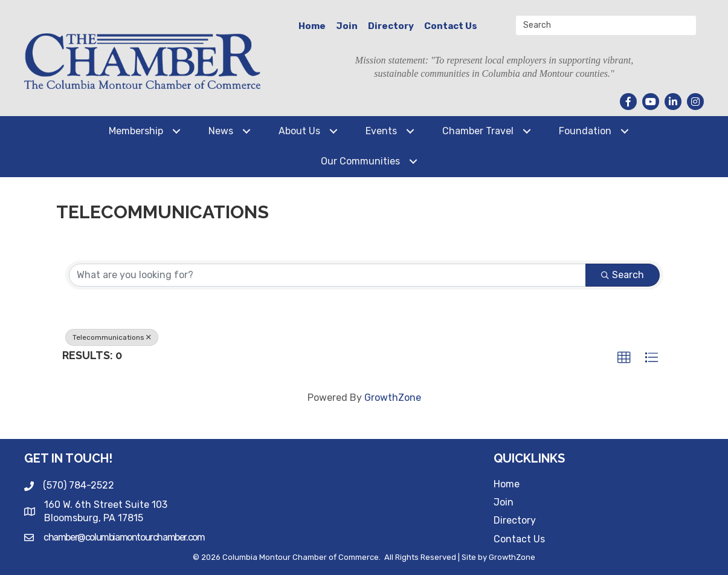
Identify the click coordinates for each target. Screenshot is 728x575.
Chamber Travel (478, 131)
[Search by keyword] (327, 275)
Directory (391, 26)
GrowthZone (393, 398)
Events (381, 131)
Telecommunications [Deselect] (112, 337)
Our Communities (360, 161)
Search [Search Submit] (623, 275)
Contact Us (451, 26)
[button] (624, 358)
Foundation (585, 131)
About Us (299, 131)
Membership (136, 131)
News (221, 131)
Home (312, 26)
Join (347, 26)
